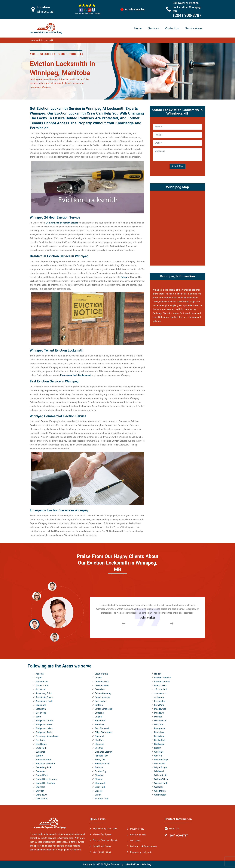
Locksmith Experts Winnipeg (137, 864)
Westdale (159, 752)
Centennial (41, 771)
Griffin (98, 795)
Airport (39, 678)
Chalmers (40, 787)
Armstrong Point (44, 693)
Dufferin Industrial (104, 709)
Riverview (159, 732)
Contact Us (172, 28)
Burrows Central (44, 760)
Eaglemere (100, 721)
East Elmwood (102, 728)
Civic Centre (42, 799)
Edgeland (99, 736)
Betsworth (41, 709)
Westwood (159, 764)
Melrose (158, 717)
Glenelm (99, 779)
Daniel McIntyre (103, 697)
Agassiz (40, 674)
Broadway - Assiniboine (47, 736)
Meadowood (160, 709)
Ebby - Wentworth (103, 732)
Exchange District (103, 752)
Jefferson (159, 697)
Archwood (41, 689)
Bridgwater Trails (44, 732)
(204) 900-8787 (187, 16)
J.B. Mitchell (160, 689)
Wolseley (159, 787)
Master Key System (102, 834)
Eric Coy (99, 748)
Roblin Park (160, 740)
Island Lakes (160, 686)
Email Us (174, 829)
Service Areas (194, 28)
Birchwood (41, 713)
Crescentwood (102, 686)
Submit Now (177, 166)
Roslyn (158, 748)
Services (153, 28)
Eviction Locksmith (45, 40)
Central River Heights (46, 779)
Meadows (159, 713)
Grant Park (100, 787)
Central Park (42, 775)
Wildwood (159, 771)
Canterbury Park (43, 768)
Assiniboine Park (44, 701)
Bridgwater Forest (44, 725)
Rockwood (159, 744)
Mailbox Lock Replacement (144, 846)
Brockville (40, 740)
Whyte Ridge (160, 768)
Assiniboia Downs (44, 697)
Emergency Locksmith (141, 852)
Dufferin (99, 705)
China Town (41, 795)
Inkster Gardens (162, 682)
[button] (55, 637)
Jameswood (160, 693)
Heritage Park (102, 799)
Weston (158, 756)
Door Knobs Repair (102, 852)
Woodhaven (160, 791)
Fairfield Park (101, 756)
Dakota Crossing (103, 693)
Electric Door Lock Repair (105, 840)
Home (138, 28)
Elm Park (99, 740)
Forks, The (100, 760)
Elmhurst (99, 744)
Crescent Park (102, 682)
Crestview (100, 689)
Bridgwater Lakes (44, 728)
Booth (39, 717)
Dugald (98, 717)
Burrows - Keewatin (45, 764)
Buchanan (41, 752)
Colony (98, 678)
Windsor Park (161, 783)
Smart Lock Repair (102, 846)
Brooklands (41, 744)
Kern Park (159, 705)
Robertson (159, 736)
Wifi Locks (135, 841)
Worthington (160, 795)
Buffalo (39, 756)
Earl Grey (99, 725)
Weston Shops (161, 760)
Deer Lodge (100, 701)
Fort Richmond (102, 764)
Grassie (99, 791)
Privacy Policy (137, 829)
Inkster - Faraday (162, 678)
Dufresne (99, 713)
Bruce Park (41, 748)
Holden (158, 674)
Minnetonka (160, 721)
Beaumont (41, 705)
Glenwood (100, 783)
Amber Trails (42, 686)
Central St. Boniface (45, 783)
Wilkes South (161, 775)
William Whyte (161, 779)
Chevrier (40, 791)
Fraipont (99, 768)
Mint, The (159, 725)
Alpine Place (42, 682)
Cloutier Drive (101, 674)
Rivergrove (159, 728)
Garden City (101, 771)
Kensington (160, 701)
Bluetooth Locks (138, 835)
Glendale (99, 775)
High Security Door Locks (105, 829)
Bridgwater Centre (45, 721)
